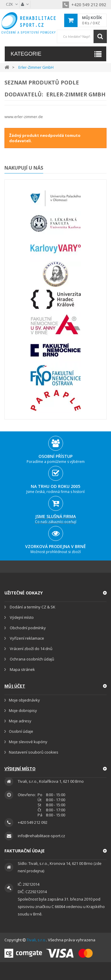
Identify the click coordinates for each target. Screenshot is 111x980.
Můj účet (15, 686)
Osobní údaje (21, 731)
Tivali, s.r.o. (36, 940)
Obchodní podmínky (27, 628)
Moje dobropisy (23, 710)
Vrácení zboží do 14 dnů (31, 649)
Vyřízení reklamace (26, 638)
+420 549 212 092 (84, 5)
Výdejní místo (21, 617)
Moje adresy (20, 721)
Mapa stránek (22, 669)
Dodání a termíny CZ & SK (32, 607)
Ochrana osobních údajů (32, 659)
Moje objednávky (24, 700)
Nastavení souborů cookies (34, 752)
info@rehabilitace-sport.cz (41, 836)
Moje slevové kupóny (28, 742)
